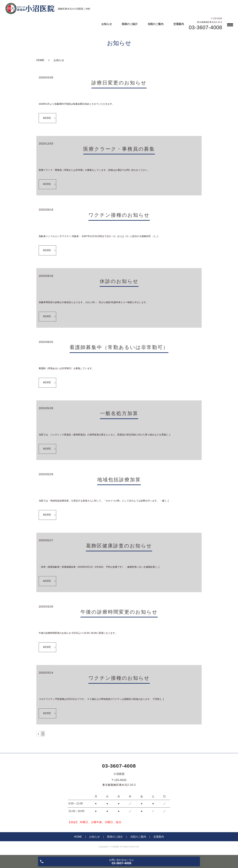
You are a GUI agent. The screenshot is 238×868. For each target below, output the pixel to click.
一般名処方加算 (119, 413)
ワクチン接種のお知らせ (119, 215)
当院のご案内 (156, 24)
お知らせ (107, 24)
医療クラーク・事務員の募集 (119, 149)
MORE (47, 118)
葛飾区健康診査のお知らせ (119, 546)
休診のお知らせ (119, 281)
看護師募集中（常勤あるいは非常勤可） (119, 347)
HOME (40, 60)
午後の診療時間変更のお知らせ (119, 612)
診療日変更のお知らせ (119, 83)
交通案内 (179, 24)
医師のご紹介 (130, 24)
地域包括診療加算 (119, 480)
